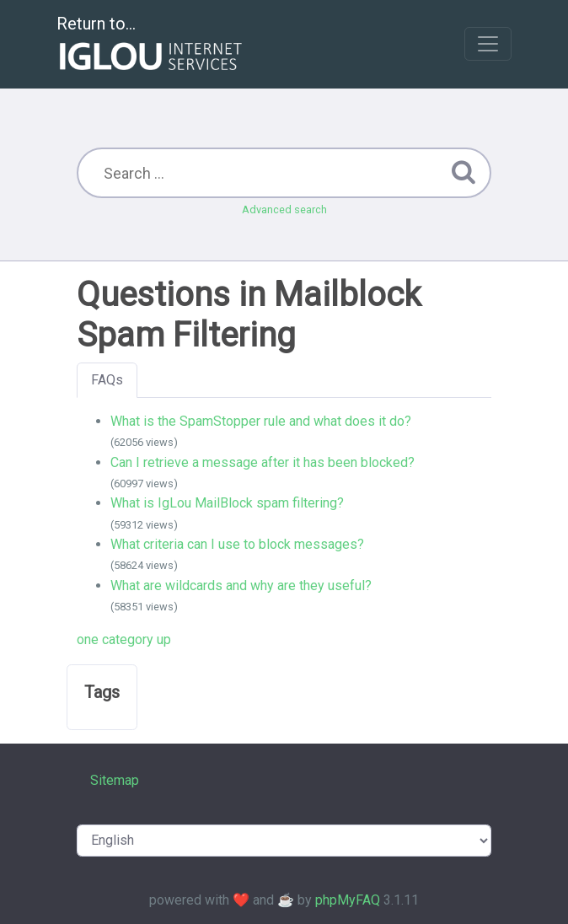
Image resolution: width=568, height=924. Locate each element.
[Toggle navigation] (488, 44)
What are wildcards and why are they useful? (241, 586)
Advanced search (284, 210)
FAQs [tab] (107, 380)
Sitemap (115, 780)
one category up (124, 639)
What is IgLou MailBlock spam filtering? (227, 503)
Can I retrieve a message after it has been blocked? (263, 462)
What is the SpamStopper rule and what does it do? (261, 421)
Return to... (151, 45)
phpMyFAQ (348, 900)
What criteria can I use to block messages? (237, 544)
